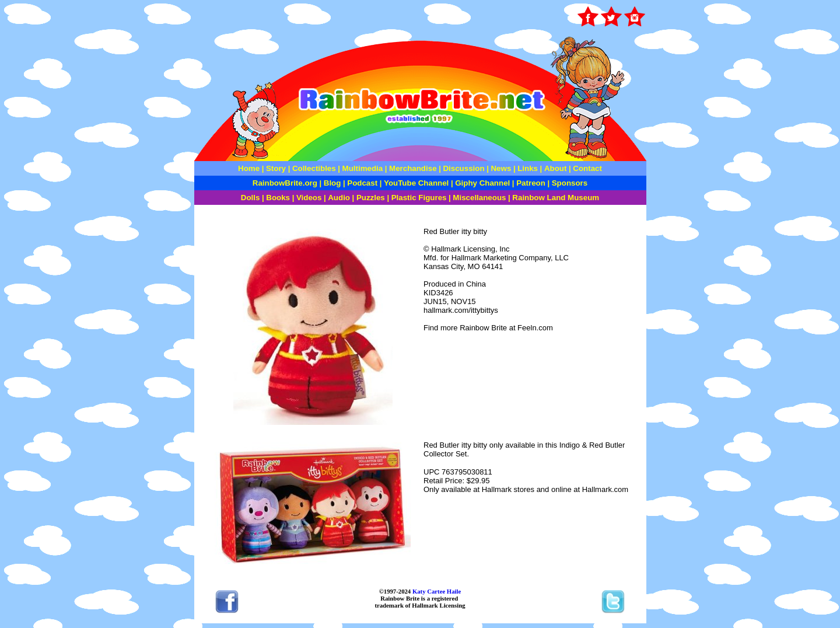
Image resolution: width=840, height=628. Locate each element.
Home (249, 168)
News (500, 168)
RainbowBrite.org (285, 183)
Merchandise (413, 168)
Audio (339, 198)
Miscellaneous (479, 198)
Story (276, 168)
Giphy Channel (482, 183)
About (556, 168)
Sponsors (570, 183)
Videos (309, 198)
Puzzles (371, 198)
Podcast (362, 183)
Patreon (530, 183)
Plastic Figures (419, 198)
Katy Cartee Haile (436, 591)
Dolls (251, 198)
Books (278, 198)
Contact (587, 168)
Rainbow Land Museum (556, 198)
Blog (332, 183)
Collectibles (314, 168)
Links (528, 168)
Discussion (463, 168)
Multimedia (363, 168)
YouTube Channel (416, 183)
